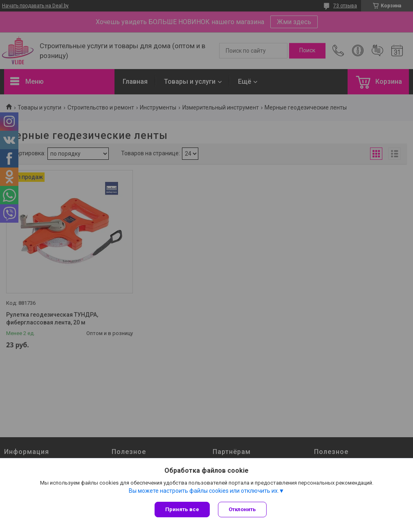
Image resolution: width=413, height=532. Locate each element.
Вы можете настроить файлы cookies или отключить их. (204, 491)
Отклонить (242, 509)
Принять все (182, 509)
